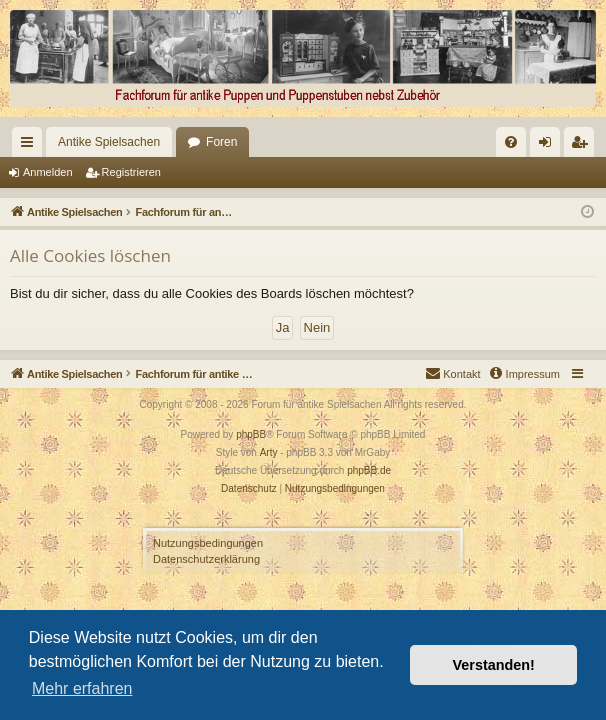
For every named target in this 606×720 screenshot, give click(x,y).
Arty (269, 452)
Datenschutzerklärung (206, 559)
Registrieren (131, 172)
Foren (187, 142)
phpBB (251, 434)
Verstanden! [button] (494, 665)
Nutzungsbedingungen (208, 543)
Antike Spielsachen (75, 142)
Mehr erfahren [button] (82, 688)
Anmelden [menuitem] (549, 146)
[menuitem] (306, 142)
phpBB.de (369, 470)
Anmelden (48, 172)
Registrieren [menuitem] (583, 146)
